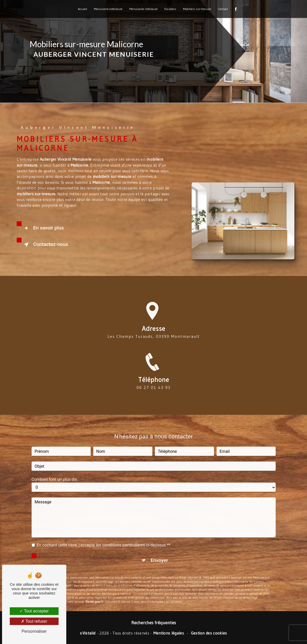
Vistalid (89, 633)
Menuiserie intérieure (143, 9)
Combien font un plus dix (54, 473)
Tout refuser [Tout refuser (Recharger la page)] (34, 621)
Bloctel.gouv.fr (94, 595)
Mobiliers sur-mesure (197, 9)
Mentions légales (169, 633)
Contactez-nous (45, 245)
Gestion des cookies (209, 633)
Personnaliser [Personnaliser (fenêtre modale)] (34, 631)
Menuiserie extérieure (108, 9)
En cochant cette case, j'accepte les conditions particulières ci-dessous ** (104, 539)
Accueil (82, 9)
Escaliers (170, 9)
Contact (223, 9)
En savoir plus (43, 228)
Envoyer (159, 554)
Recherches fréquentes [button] (154, 623)
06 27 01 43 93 (154, 394)
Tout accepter (34, 611)
